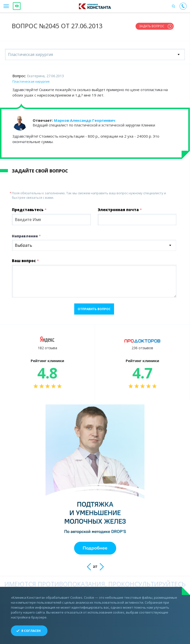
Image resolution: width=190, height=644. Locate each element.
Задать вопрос (152, 26)
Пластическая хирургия (31, 79)
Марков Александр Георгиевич (85, 118)
